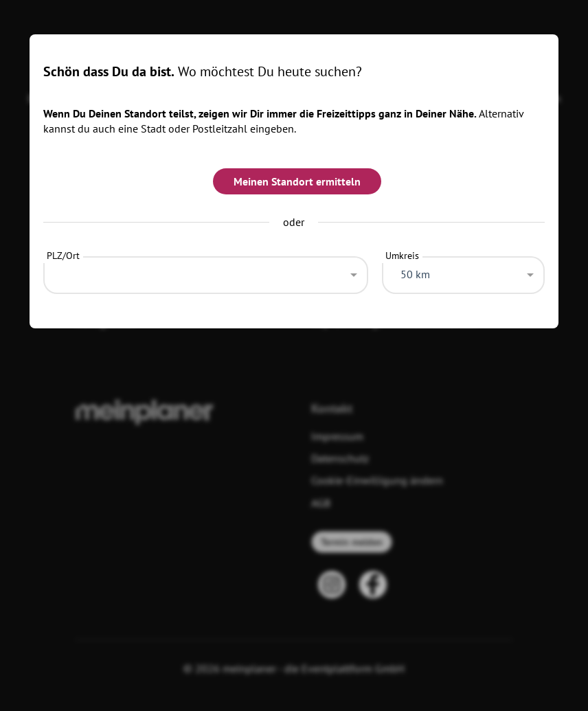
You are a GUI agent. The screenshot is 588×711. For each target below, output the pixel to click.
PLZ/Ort (63, 256)
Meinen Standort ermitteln (297, 181)
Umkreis (402, 256)
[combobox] (206, 271)
